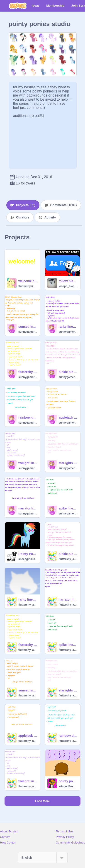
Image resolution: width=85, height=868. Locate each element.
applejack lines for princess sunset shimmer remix (68, 417)
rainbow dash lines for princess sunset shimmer (68, 736)
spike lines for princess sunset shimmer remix (68, 508)
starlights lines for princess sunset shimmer (68, 690)
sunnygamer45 (28, 332)
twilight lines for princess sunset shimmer (28, 781)
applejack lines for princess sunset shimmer (28, 736)
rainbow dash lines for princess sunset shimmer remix (28, 417)
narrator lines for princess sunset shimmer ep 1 (68, 599)
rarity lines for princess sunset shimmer (28, 599)
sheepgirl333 (27, 559)
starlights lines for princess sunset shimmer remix (68, 463)
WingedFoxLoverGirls (68, 786)
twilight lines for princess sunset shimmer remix (28, 463)
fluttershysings (28, 286)
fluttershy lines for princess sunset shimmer (28, 645)
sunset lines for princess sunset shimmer (28, 690)
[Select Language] (43, 858)
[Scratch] (18, 6)
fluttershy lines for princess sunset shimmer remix (28, 372)
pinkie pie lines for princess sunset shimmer (68, 554)
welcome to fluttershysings (28, 281)
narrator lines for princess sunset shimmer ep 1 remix (28, 508)
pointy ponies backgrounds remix (68, 781)
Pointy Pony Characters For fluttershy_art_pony (28, 554)
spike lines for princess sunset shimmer (68, 645)
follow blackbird (68, 281)
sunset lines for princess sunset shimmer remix (28, 327)
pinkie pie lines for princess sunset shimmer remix (68, 372)
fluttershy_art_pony (68, 559)
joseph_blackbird (68, 286)
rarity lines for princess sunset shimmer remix (68, 327)
